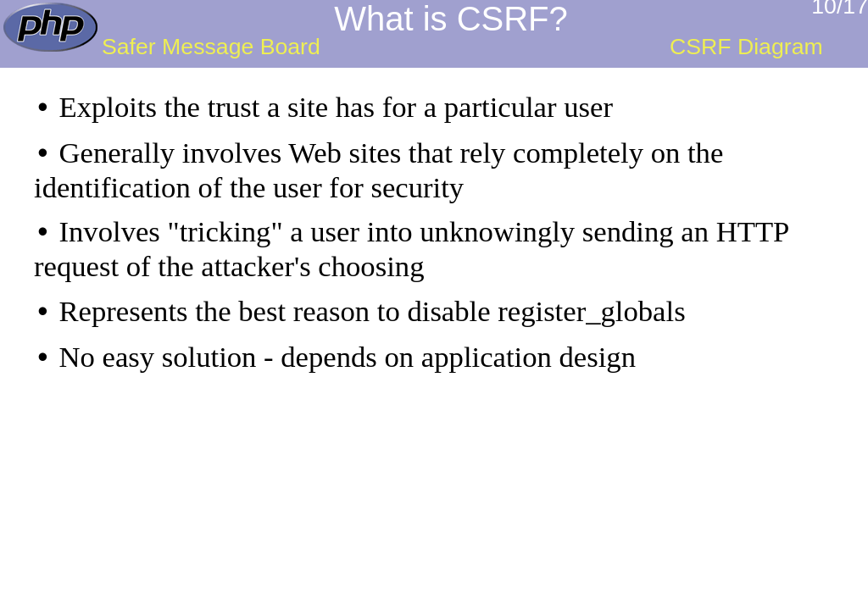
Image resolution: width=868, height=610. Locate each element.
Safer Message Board (211, 47)
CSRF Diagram (746, 47)
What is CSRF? (451, 19)
